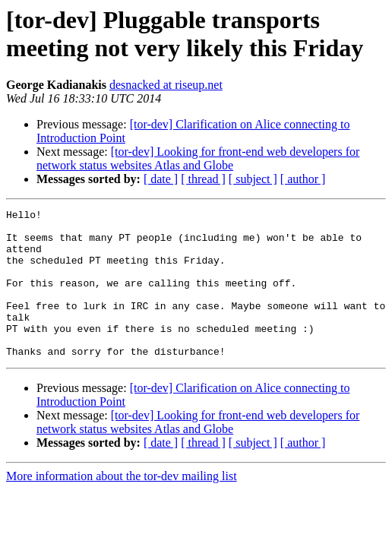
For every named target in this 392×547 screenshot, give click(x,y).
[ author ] (303, 179)
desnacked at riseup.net (166, 85)
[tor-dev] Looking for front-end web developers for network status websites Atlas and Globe (198, 158)
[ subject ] (253, 179)
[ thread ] (203, 179)
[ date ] (161, 179)
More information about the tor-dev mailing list (122, 506)
